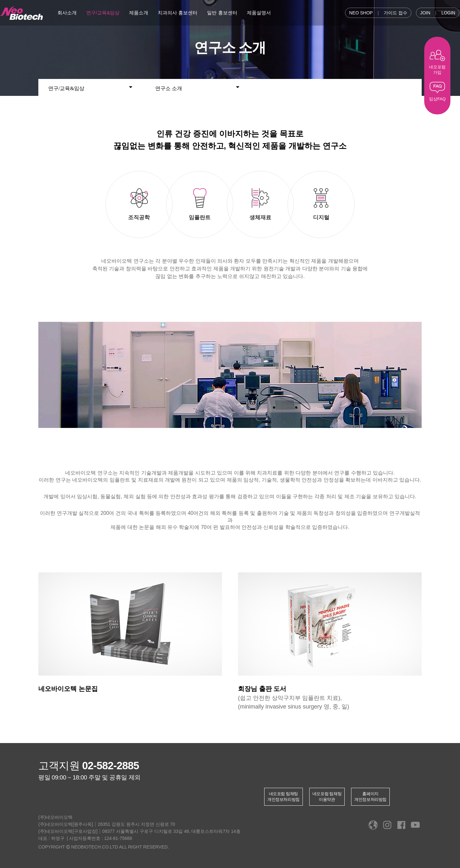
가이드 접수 (395, 13)
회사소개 (67, 13)
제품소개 (139, 13)
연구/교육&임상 (103, 13)
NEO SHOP (361, 13)
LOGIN (448, 13)
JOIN (425, 13)
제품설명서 (259, 13)
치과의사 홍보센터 (178, 13)
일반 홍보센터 (222, 13)
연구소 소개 (197, 87)
